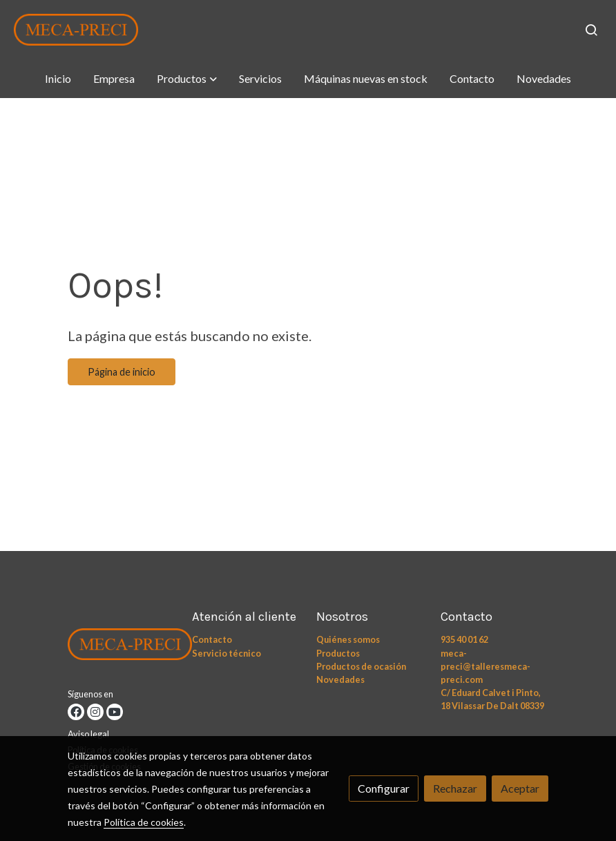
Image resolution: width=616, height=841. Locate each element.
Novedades (340, 679)
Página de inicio (122, 372)
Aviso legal (88, 734)
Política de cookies (144, 822)
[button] (187, 79)
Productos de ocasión (361, 666)
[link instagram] (95, 712)
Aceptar (520, 788)
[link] (76, 30)
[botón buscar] (591, 30)
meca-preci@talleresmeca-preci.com (485, 666)
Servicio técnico (227, 653)
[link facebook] (76, 712)
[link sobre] (122, 647)
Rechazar (455, 788)
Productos (338, 653)
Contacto (212, 639)
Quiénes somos (348, 639)
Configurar (384, 788)
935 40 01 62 (464, 639)
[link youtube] (115, 712)
